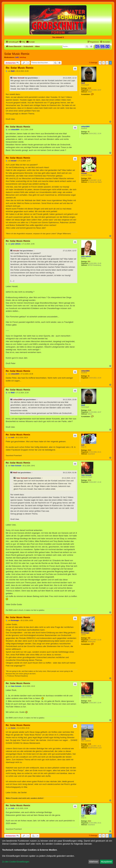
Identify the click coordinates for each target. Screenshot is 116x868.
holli (17, 57)
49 (89, 132)
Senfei (84, 739)
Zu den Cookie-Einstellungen (16, 862)
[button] (100, 63)
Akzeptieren (106, 862)
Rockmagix (85, 633)
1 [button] (104, 63)
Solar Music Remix (17, 54)
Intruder (84, 173)
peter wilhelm (86, 256)
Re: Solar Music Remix (20, 68)
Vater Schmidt (19, 78)
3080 (89, 178)
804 (89, 262)
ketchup (23, 57)
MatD (83, 83)
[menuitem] (22, 42)
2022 (89, 450)
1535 (89, 744)
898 (89, 638)
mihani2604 (85, 127)
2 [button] (107, 63)
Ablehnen (94, 862)
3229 (89, 480)
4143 (89, 88)
